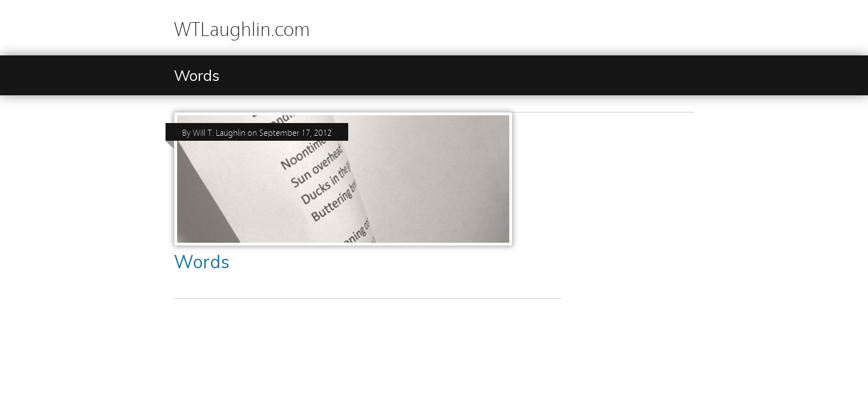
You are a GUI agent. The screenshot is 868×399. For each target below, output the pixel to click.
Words (202, 262)
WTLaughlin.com (242, 27)
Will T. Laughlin (219, 132)
